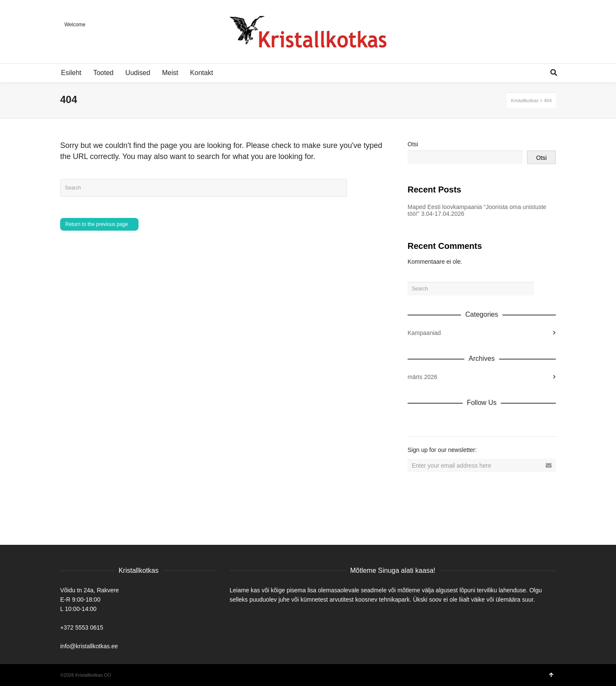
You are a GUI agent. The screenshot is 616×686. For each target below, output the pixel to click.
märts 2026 (422, 377)
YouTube (489, 421)
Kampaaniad (424, 333)
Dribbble (414, 421)
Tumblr (508, 421)
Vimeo (470, 421)
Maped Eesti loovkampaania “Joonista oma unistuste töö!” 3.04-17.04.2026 (477, 210)
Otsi (413, 144)
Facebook (433, 421)
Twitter (452, 421)
